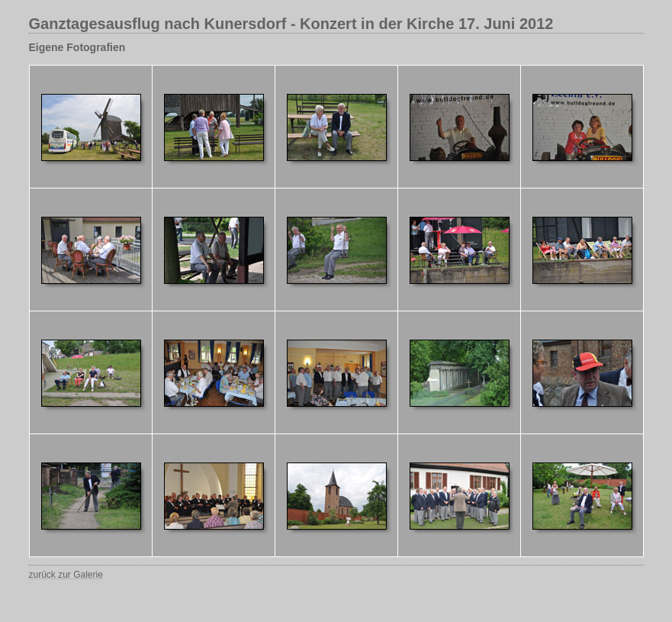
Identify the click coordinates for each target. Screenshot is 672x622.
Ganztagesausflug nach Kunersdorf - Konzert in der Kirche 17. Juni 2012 (291, 24)
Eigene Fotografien (77, 47)
